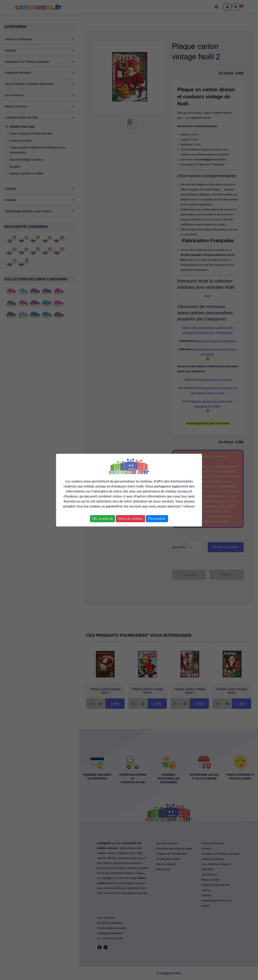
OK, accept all (102, 519)
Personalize (157, 519)
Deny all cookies (130, 519)
